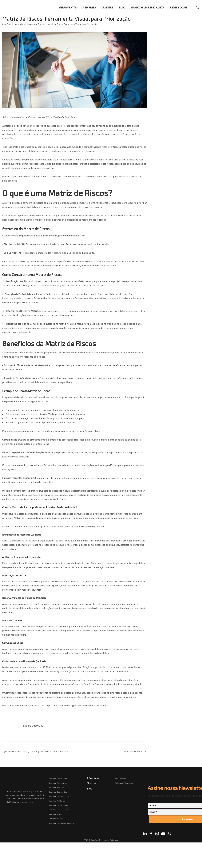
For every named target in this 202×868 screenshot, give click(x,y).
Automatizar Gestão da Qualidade (22, 751)
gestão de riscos (13, 126)
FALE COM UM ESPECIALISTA (148, 7)
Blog (89, 788)
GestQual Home (10, 24)
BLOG (122, 7)
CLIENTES (107, 7)
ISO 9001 (46, 667)
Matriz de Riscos (61, 751)
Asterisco (114, 840)
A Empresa (93, 778)
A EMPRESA (89, 7)
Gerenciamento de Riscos (32, 24)
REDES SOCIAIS (179, 7)
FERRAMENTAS (68, 7)
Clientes (92, 783)
